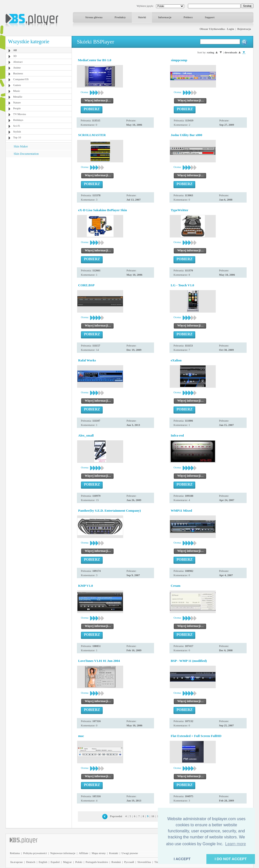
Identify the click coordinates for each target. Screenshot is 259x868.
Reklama (15, 853)
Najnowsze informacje (63, 853)
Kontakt (113, 853)
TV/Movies (20, 114)
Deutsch (31, 862)
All (15, 50)
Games (17, 85)
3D (15, 56)
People (17, 108)
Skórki (142, 17)
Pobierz (188, 17)
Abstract (18, 62)
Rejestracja (244, 29)
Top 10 (17, 137)
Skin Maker (21, 146)
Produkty (120, 17)
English (43, 862)
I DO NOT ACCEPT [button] (231, 859)
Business (18, 73)
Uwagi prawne (130, 853)
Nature (17, 102)
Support (210, 17)
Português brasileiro (97, 862)
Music (17, 91)
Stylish (17, 132)
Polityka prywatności (35, 853)
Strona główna (94, 17)
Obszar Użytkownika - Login (217, 29)
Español (55, 862)
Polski (79, 862)
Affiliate (84, 853)
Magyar (67, 862)
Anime (17, 68)
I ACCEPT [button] (182, 859)
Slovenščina (144, 862)
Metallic (18, 97)
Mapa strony (99, 853)
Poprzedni (116, 816)
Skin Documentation (26, 154)
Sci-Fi (17, 126)
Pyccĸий (129, 862)
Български (17, 862)
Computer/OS (21, 79)
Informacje (165, 17)
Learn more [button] (235, 844)
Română (116, 862)
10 (153, 816)
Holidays (18, 120)
